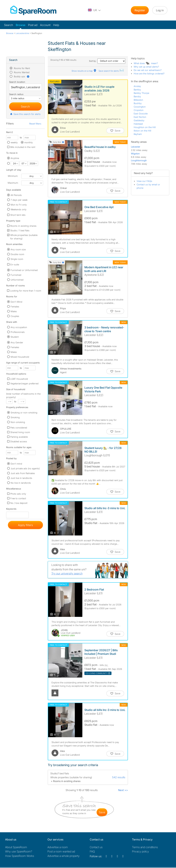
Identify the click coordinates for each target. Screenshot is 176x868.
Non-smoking (18, 422)
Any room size (18, 249)
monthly (29, 142)
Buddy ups (21, 76)
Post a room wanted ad (61, 851)
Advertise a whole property (64, 856)
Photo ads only (18, 494)
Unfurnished (17, 280)
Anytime (15, 158)
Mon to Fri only (19, 205)
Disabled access (19, 441)
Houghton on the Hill (145, 127)
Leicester (136, 147)
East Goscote (141, 114)
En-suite (15, 264)
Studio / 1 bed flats (20, 230)
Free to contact (18, 498)
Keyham (138, 134)
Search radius (16, 94)
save (102, 812)
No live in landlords (21, 483)
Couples (15, 316)
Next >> (123, 790)
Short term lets (18, 215)
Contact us (96, 847)
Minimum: (13, 176)
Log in (160, 10)
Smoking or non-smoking (24, 413)
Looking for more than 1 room (26, 291)
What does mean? (146, 63)
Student (15, 337)
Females (15, 307)
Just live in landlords (21, 478)
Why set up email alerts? (146, 67)
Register (140, 10)
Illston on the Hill (142, 131)
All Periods (16, 195)
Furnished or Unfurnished (24, 270)
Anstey (137, 86)
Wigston (135, 154)
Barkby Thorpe (141, 93)
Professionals (18, 332)
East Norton (140, 117)
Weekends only (18, 209)
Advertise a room (58, 847)
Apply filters (25, 525)
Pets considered (19, 428)
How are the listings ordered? (149, 74)
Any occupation (19, 327)
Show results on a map (84, 71)
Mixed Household (20, 357)
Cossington (140, 107)
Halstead (138, 124)
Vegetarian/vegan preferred (24, 383)
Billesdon (138, 100)
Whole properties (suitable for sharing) (24, 237)
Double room (17, 254)
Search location (17, 82)
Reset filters (35, 124)
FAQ (92, 851)
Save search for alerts (111, 71)
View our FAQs (144, 181)
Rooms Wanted (21, 72)
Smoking (15, 417)
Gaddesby (139, 120)
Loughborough (139, 160)
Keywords (11, 510)
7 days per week (19, 200)
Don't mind (16, 464)
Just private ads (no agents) (25, 468)
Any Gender (17, 342)
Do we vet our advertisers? (148, 70)
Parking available (19, 437)
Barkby (137, 90)
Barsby (137, 96)
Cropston (139, 110)
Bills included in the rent (23, 147)
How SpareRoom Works (20, 856)
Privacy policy (140, 851)
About (16, 847)
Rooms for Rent (22, 68)
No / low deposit (19, 503)
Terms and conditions (145, 847)
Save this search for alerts (25, 114)
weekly (14, 142)
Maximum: (13, 183)
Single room (17, 259)
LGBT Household (19, 379)
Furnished (16, 275)
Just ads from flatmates (23, 473)
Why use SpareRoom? (19, 851)
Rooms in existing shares (23, 226)
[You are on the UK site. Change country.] (95, 10)
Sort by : (107, 61)
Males (14, 311)
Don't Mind (16, 302)
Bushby (138, 103)
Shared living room (20, 432)
